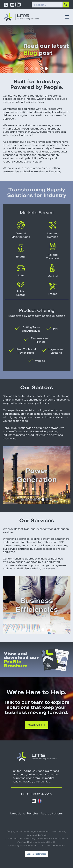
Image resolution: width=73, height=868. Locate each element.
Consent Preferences (37, 854)
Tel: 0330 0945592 (36, 794)
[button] (66, 17)
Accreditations (52, 814)
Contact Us (37, 725)
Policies (33, 814)
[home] (21, 17)
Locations (18, 814)
